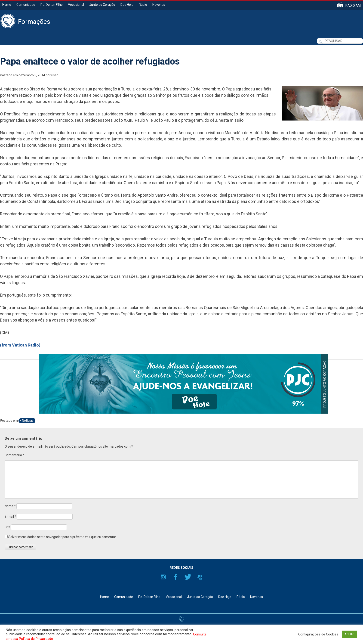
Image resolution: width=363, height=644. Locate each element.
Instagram (163, 577)
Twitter (188, 577)
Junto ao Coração (102, 5)
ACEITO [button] (349, 634)
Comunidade (26, 5)
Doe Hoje (127, 5)
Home (7, 5)
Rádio (143, 5)
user (55, 75)
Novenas (159, 5)
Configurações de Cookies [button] (318, 634)
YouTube (200, 577)
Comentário (14, 455)
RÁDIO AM (353, 5)
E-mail (10, 517)
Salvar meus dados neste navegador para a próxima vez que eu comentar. (62, 537)
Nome (10, 506)
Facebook (175, 577)
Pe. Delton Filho (52, 5)
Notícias (28, 421)
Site (8, 527)
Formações (34, 22)
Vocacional (76, 5)
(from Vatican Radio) (20, 345)
